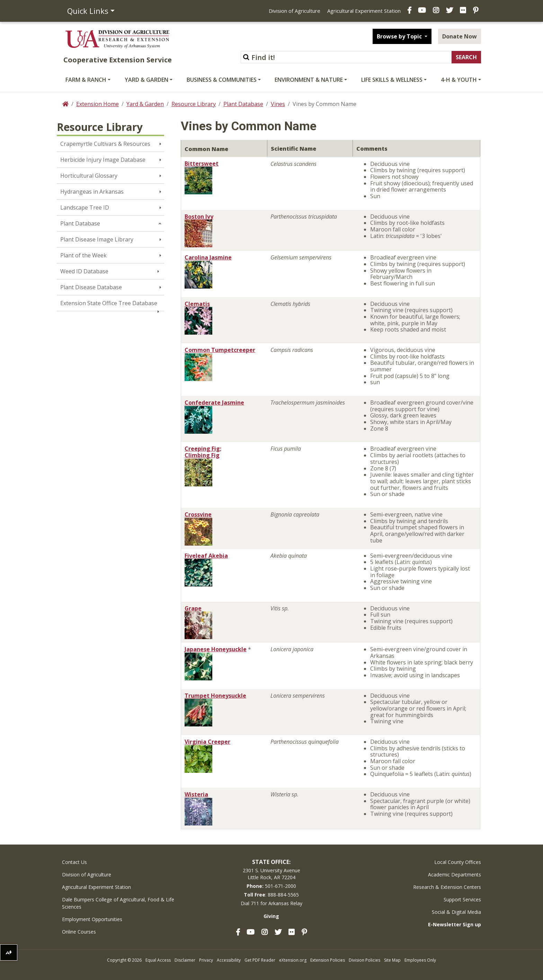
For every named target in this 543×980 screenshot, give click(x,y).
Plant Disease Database (91, 287)
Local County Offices (458, 862)
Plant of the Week (83, 255)
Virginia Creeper (207, 742)
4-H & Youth (459, 80)
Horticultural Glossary (89, 176)
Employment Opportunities (92, 919)
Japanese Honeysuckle (216, 649)
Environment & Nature (309, 80)
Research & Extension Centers (447, 887)
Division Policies (364, 960)
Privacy (206, 960)
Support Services (462, 899)
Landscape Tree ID (85, 208)
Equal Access (158, 960)
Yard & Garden (146, 80)
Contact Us (74, 862)
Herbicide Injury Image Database (103, 160)
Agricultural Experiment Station (364, 11)
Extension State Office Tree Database (109, 303)
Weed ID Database (84, 271)
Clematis (197, 304)
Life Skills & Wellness (392, 80)
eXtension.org (293, 960)
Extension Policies (328, 960)
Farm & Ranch (86, 80)
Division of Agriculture (295, 11)
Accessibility (229, 960)
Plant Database (243, 104)
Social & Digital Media (456, 912)
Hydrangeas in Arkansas (92, 192)
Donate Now (460, 36)
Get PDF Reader (260, 960)
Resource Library (194, 104)
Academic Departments (455, 875)
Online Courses (79, 932)
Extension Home (97, 104)
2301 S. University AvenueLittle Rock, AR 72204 (271, 874)
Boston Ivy (199, 217)
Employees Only (420, 960)
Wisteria (196, 794)
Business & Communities (222, 80)
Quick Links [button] (88, 11)
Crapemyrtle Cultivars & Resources (105, 144)
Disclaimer (185, 960)
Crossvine (198, 514)
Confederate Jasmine (214, 403)
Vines (278, 104)
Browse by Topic (400, 36)
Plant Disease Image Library (97, 239)
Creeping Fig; (203, 449)
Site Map (392, 960)
